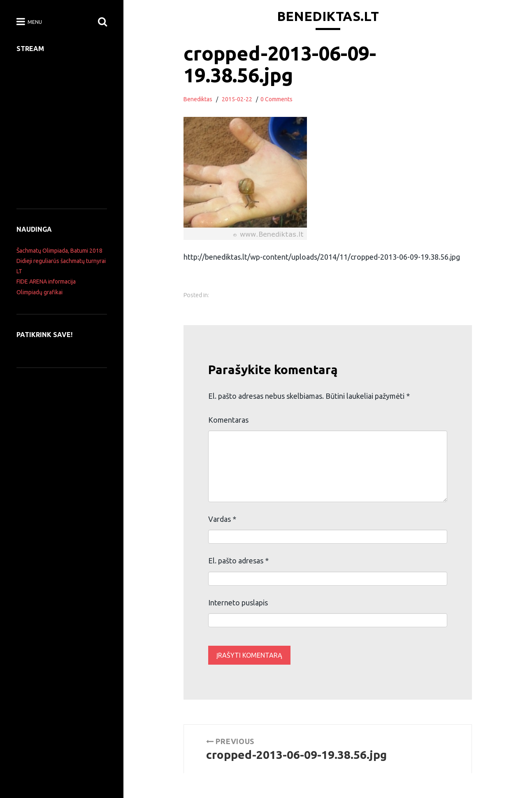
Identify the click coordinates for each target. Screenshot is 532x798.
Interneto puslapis (238, 603)
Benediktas (198, 99)
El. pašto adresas (238, 561)
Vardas (222, 519)
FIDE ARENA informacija (46, 282)
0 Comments (276, 99)
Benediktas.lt (328, 16)
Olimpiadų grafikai (39, 292)
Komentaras (228, 420)
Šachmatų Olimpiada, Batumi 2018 (59, 251)
